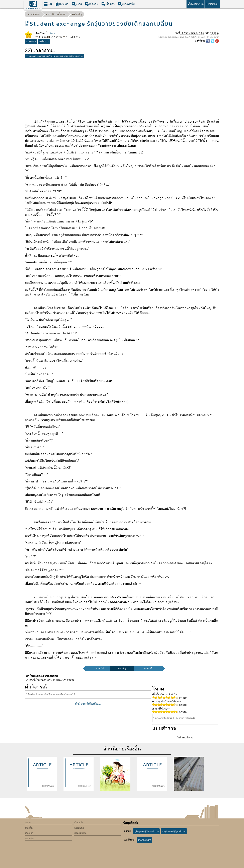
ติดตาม (44, 42)
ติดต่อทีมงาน (80, 833)
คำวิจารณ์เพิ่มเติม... (88, 704)
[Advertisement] (122, 88)
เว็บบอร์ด (79, 822)
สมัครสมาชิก (195, 4)
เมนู (48, 4)
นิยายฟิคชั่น (126, 4)
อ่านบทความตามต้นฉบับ (39, 56)
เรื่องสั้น (92, 4)
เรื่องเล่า (108, 4)
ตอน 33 (148, 668)
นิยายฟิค (29, 839)
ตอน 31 (100, 668)
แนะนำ (31, 42)
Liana (50, 34)
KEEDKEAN (33, 8)
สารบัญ (77, 15)
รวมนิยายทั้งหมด (55, 15)
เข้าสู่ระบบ (212, 4)
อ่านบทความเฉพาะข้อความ (69, 56)
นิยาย (77, 4)
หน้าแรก (34, 15)
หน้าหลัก (62, 4)
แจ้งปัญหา (79, 828)
